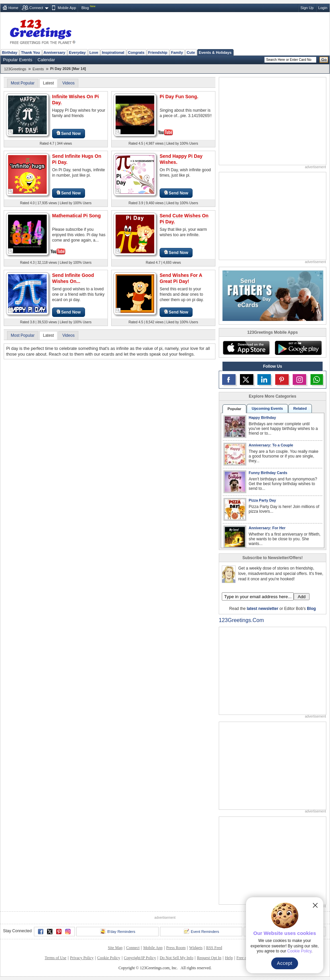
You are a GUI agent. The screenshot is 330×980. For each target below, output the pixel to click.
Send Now (69, 133)
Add (302, 597)
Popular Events (18, 60)
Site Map (115, 948)
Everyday (77, 52)
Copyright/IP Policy (140, 958)
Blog (85, 8)
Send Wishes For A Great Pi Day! (181, 278)
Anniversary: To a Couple (271, 445)
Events (38, 69)
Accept (285, 963)
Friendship (158, 52)
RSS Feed (214, 948)
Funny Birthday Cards (268, 473)
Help (229, 958)
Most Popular (23, 83)
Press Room (176, 948)
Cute (191, 52)
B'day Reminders (118, 931)
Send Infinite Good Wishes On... (73, 278)
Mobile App (67, 8)
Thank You (30, 52)
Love (94, 52)
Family (177, 52)
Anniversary (55, 52)
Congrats (136, 52)
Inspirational (113, 52)
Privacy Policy (82, 958)
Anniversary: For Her (267, 528)
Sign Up (307, 8)
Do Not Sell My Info (176, 958)
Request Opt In (209, 958)
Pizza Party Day (262, 500)
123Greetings (15, 69)
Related (300, 408)
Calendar (46, 60)
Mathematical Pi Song (76, 216)
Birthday (10, 52)
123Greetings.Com (241, 620)
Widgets (196, 948)
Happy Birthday (262, 418)
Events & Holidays (215, 52)
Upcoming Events (267, 408)
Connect (36, 8)
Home (13, 8)
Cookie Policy (109, 958)
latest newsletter (262, 609)
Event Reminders (201, 931)
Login (323, 8)
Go (324, 60)
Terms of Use (55, 958)
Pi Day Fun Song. (179, 97)
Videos (68, 83)
